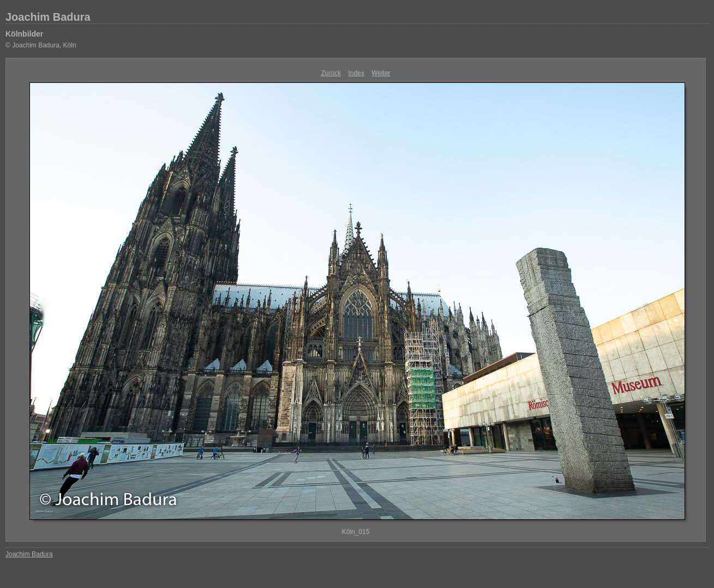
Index (356, 73)
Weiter (381, 73)
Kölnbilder (24, 34)
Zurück (331, 73)
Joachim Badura (48, 17)
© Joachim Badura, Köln (41, 45)
